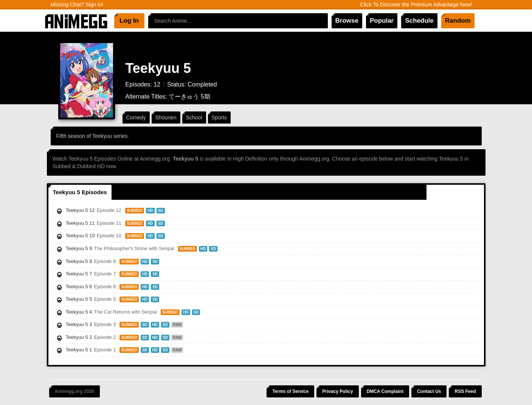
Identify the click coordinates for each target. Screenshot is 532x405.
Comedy (136, 117)
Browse (347, 21)
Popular (382, 21)
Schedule (419, 21)
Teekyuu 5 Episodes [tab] (80, 192)
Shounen (166, 117)
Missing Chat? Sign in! (77, 5)
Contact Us (429, 391)
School (194, 117)
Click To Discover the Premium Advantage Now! (416, 5)
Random (458, 21)
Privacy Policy (337, 391)
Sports (219, 117)
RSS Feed (465, 391)
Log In (129, 21)
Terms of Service (290, 391)
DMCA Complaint (385, 391)
